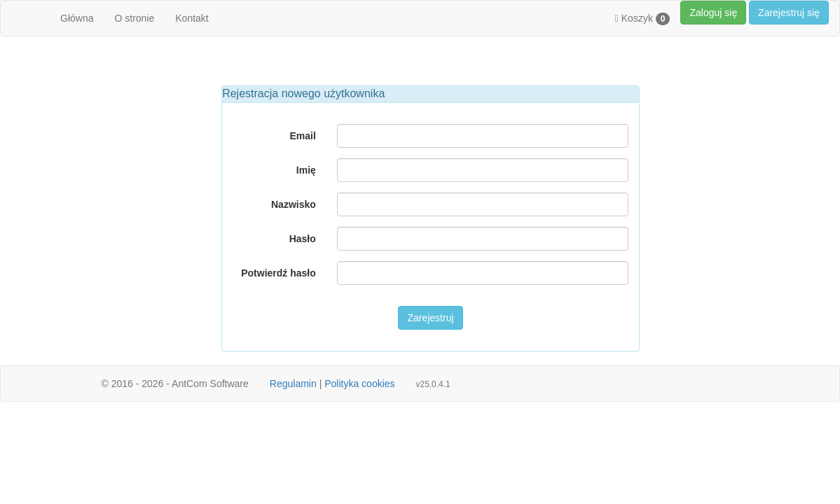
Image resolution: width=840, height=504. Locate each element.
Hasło (303, 239)
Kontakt (192, 18)
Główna (77, 18)
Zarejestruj (430, 318)
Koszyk (643, 19)
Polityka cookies (359, 384)
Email (302, 136)
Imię (306, 170)
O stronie (134, 18)
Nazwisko (294, 204)
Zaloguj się (713, 13)
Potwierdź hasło (278, 273)
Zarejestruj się (789, 13)
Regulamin (293, 384)
